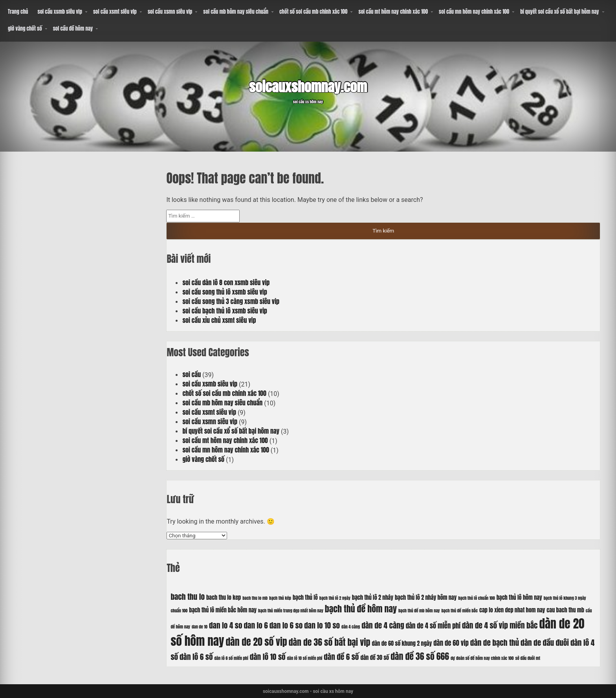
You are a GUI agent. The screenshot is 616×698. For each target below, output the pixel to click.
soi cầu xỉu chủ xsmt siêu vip (219, 320)
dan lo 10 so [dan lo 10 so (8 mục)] (322, 625)
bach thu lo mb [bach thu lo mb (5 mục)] (255, 598)
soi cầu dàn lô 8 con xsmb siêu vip (226, 282)
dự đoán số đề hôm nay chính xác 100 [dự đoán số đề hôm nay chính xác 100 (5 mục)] (482, 658)
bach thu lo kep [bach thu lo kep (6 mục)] (224, 597)
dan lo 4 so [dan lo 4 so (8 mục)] (226, 625)
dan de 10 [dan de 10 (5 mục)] (200, 627)
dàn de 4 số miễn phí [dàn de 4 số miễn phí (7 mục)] (433, 626)
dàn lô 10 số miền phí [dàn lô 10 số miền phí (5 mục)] (305, 658)
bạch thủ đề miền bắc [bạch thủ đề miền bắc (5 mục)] (460, 611)
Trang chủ (18, 12)
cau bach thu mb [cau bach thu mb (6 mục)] (565, 610)
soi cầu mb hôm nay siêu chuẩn (236, 12)
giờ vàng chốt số (25, 28)
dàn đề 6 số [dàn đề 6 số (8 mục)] (341, 657)
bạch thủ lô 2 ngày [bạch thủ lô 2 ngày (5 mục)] (335, 598)
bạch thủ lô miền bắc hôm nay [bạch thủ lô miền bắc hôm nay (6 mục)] (223, 610)
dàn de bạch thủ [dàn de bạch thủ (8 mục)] (495, 642)
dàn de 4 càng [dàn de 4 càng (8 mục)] (383, 625)
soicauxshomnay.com (308, 86)
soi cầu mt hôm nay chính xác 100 (393, 12)
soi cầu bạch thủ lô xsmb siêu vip (225, 311)
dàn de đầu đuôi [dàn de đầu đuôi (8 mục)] (545, 642)
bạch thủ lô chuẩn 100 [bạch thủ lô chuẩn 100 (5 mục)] (476, 598)
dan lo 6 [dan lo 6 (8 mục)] (256, 625)
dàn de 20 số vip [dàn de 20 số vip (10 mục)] (257, 642)
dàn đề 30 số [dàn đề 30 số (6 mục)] (375, 658)
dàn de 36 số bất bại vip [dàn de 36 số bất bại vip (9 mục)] (330, 642)
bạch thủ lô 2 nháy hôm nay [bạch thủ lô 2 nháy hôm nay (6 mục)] (426, 597)
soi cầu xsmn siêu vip (170, 12)
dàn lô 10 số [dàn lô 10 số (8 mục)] (268, 657)
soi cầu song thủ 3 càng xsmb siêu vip (231, 301)
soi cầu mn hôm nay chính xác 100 (474, 12)
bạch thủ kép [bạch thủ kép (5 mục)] (280, 598)
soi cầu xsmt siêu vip (115, 12)
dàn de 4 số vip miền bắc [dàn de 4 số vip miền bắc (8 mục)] (500, 625)
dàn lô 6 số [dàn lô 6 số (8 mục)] (196, 657)
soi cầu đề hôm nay (73, 28)
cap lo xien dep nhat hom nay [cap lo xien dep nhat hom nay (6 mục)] (512, 610)
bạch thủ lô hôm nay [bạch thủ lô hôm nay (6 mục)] (519, 597)
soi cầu (192, 374)
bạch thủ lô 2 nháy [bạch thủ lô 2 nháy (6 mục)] (373, 597)
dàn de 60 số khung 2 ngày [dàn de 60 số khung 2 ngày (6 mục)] (402, 643)
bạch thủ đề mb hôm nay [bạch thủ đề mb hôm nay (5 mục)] (419, 611)
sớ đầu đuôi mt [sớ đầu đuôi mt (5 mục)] (528, 658)
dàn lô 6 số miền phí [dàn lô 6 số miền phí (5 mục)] (231, 658)
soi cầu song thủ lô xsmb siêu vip (225, 292)
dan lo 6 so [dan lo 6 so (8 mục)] (286, 625)
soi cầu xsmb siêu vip (60, 12)
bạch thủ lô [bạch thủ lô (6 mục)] (305, 597)
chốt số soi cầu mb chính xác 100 (313, 12)
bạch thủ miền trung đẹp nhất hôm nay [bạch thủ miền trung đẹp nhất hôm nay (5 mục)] (291, 611)
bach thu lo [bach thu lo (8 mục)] (188, 596)
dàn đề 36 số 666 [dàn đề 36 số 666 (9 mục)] (420, 656)
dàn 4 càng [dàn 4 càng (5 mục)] (351, 627)
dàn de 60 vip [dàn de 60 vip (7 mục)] (451, 643)
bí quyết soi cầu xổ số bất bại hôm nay (559, 12)
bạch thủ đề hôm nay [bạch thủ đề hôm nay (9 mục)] (361, 609)
